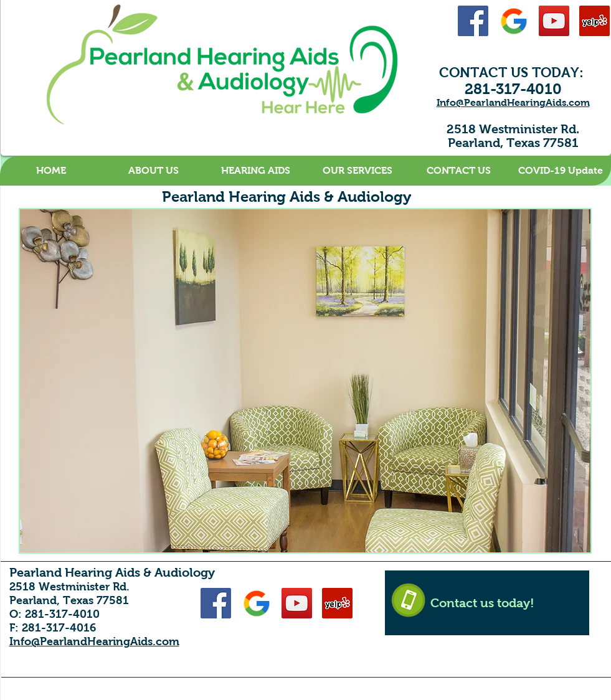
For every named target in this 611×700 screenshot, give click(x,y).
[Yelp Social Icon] (594, 21)
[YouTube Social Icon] (554, 21)
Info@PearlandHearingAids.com (513, 102)
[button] (153, 171)
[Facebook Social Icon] (473, 21)
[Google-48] (514, 21)
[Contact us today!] (487, 603)
